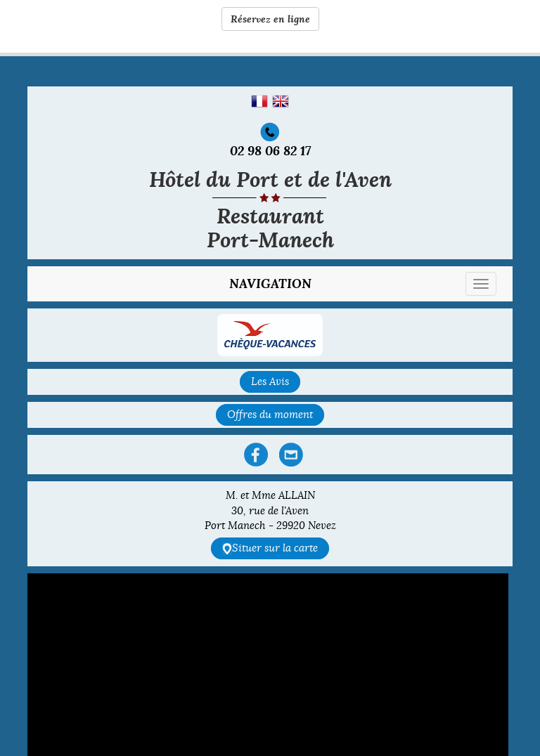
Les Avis (270, 382)
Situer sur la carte (270, 548)
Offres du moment (270, 415)
